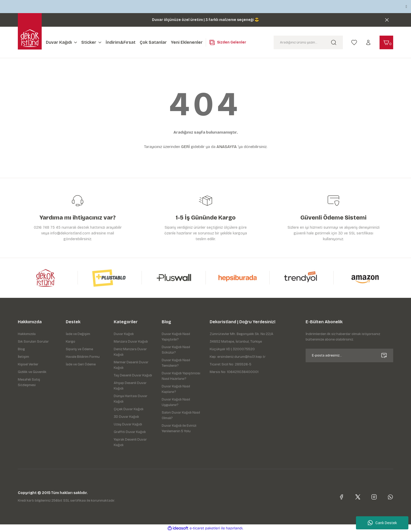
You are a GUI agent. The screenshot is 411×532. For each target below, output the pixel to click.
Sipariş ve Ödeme (79, 349)
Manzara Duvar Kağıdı (131, 342)
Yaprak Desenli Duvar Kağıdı (130, 442)
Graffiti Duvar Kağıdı (130, 432)
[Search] (308, 42)
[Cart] (386, 42)
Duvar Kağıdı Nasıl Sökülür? (176, 350)
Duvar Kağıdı (124, 334)
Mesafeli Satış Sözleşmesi (29, 382)
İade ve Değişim (78, 334)
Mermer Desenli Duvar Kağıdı (131, 365)
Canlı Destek (382, 523)
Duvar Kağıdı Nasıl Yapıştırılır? (176, 337)
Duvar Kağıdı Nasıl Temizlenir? (176, 363)
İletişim (23, 357)
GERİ (185, 147)
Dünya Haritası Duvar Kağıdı (131, 399)
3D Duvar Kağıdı (126, 417)
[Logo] (30, 38)
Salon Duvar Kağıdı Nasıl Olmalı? (181, 415)
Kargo (71, 342)
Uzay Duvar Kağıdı (128, 424)
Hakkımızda (27, 334)
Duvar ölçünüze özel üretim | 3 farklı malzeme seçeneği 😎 (206, 20)
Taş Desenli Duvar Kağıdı (133, 375)
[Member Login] (368, 42)
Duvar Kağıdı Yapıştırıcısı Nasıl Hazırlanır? (181, 376)
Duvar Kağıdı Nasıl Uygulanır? (176, 402)
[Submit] (384, 355)
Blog (21, 349)
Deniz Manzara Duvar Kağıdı (130, 352)
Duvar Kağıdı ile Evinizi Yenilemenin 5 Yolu (179, 428)
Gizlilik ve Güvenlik (32, 372)
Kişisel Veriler (28, 364)
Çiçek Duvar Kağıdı (129, 409)
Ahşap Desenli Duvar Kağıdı (130, 386)
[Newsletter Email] (349, 355)
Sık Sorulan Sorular (33, 342)
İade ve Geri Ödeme (81, 364)
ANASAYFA (227, 147)
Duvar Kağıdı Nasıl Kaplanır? (176, 389)
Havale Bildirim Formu (83, 357)
